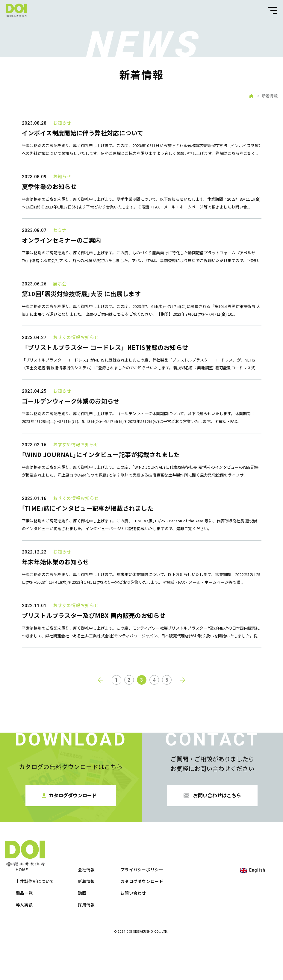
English (257, 906)
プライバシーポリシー (199, 906)
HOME (79, 906)
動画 (139, 929)
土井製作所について (92, 917)
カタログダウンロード (199, 917)
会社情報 (144, 906)
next (183, 743)
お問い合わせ (191, 929)
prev (100, 743)
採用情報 (144, 941)
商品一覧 (82, 929)
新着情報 (144, 917)
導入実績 (82, 941)
